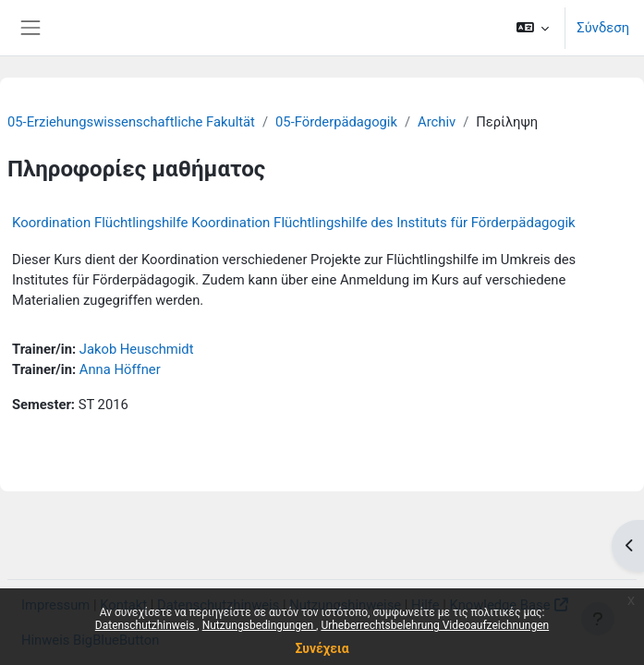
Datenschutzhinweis (146, 625)
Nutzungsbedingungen (259, 625)
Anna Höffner (120, 369)
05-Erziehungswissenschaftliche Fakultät (131, 122)
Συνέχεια (322, 648)
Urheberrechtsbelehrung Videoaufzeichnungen (435, 625)
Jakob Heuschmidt (137, 349)
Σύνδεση (603, 28)
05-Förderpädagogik (336, 122)
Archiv (437, 122)
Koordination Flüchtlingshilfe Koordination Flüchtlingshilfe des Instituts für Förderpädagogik (294, 223)
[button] (533, 28)
